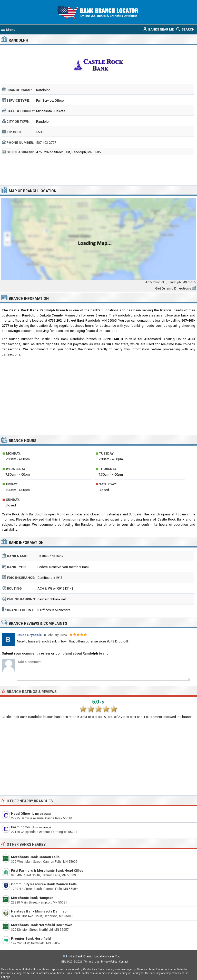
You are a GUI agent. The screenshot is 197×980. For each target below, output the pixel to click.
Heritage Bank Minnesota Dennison (40, 911)
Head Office (21, 814)
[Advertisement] (99, 171)
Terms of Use (92, 962)
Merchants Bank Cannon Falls (35, 857)
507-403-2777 (46, 143)
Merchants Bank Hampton (32, 898)
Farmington (20, 827)
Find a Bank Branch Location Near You (93, 956)
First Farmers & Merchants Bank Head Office (47, 871)
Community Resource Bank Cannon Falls (44, 884)
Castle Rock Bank (50, 556)
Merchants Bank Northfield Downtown (42, 925)
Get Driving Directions (173, 288)
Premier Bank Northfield (31, 939)
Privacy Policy (109, 962)
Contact (124, 962)
